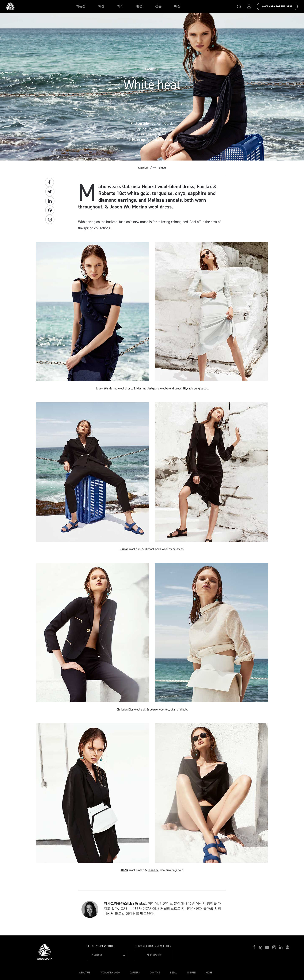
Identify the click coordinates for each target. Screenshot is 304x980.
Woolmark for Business (277, 7)
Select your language (100, 946)
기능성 (81, 6)
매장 (177, 6)
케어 (120, 6)
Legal (174, 973)
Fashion (143, 168)
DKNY (125, 870)
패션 (101, 6)
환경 (139, 6)
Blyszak (188, 389)
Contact (155, 973)
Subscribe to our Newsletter (153, 946)
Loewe (154, 710)
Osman (124, 549)
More (209, 973)
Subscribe (154, 955)
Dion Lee (153, 870)
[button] (239, 6)
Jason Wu (102, 389)
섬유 (158, 6)
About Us (85, 973)
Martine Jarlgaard (148, 389)
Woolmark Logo (110, 973)
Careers (135, 973)
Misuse (191, 973)
